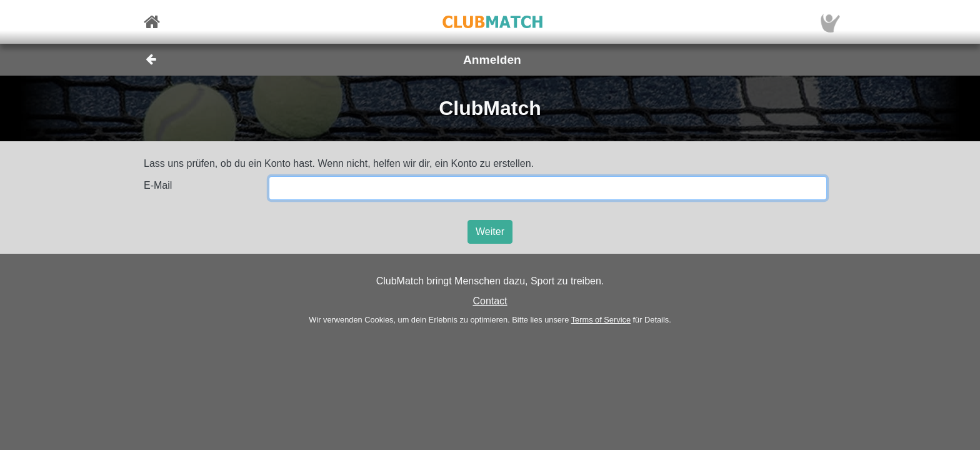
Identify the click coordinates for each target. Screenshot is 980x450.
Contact (490, 301)
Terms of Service (601, 320)
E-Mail (158, 185)
